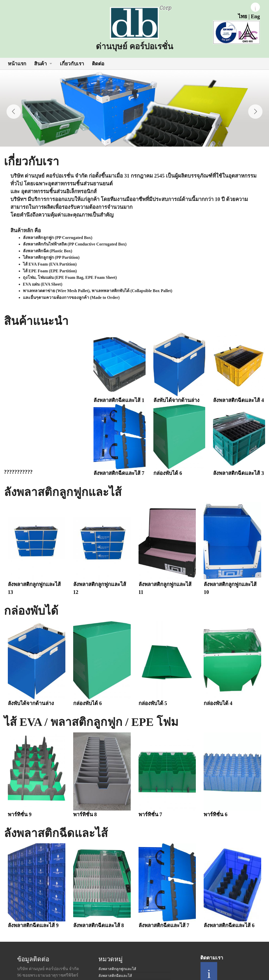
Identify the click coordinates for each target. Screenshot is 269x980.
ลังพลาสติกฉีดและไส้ (115, 976)
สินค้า (40, 64)
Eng (255, 16)
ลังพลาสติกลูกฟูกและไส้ (117, 969)
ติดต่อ (98, 64)
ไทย (243, 16)
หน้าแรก (17, 64)
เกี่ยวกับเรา (72, 64)
